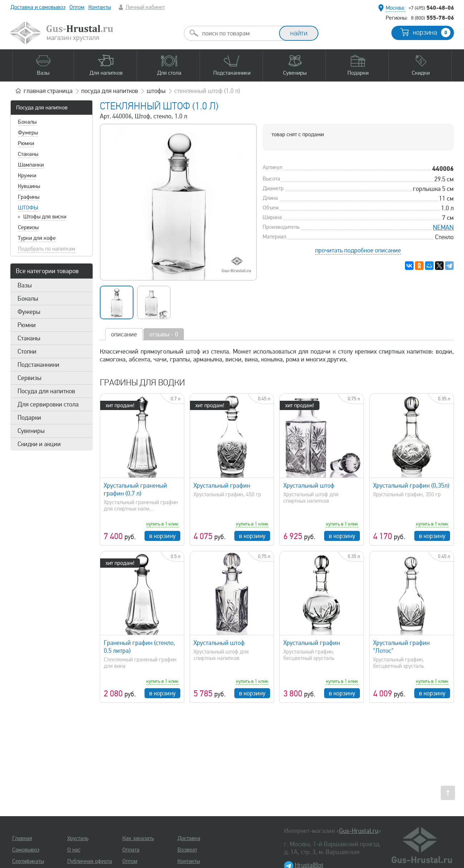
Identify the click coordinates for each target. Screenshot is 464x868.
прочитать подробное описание (358, 250)
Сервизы (28, 227)
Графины (29, 197)
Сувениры (31, 431)
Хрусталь (78, 838)
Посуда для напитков (42, 108)
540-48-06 (431, 8)
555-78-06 (433, 18)
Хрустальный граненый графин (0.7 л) (135, 489)
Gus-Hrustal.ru (359, 831)
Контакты (100, 7)
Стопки (27, 351)
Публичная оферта (90, 861)
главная (48, 91)
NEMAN (443, 227)
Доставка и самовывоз (38, 7)
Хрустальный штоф (309, 485)
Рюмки (26, 143)
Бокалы (27, 122)
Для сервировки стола (48, 404)
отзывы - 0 (164, 334)
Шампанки (31, 165)
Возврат (187, 850)
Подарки (29, 418)
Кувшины (29, 186)
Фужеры (28, 133)
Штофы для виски (45, 217)
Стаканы (28, 154)
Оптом (77, 7)
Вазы (25, 285)
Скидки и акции (39, 444)
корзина (432, 33)
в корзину (162, 536)
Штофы (28, 208)
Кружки (27, 176)
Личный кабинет (145, 7)
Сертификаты (28, 861)
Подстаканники (38, 365)
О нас (74, 850)
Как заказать (138, 838)
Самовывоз (26, 850)
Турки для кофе (37, 238)
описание (124, 334)
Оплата (131, 850)
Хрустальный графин (222, 485)
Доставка (189, 838)
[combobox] (238, 33)
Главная (22, 838)
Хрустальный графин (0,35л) (411, 485)
